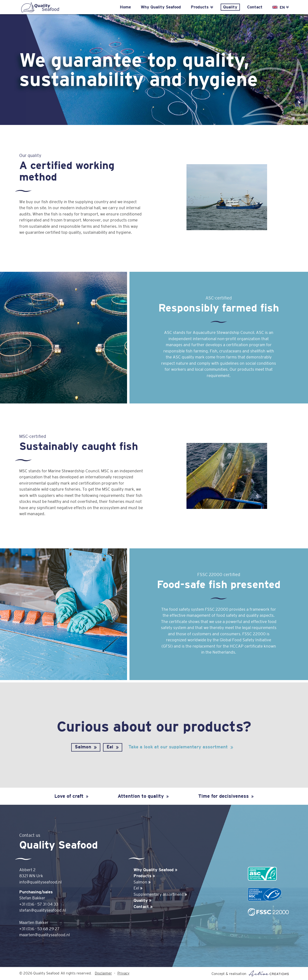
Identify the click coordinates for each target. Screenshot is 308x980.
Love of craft (71, 796)
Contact (255, 7)
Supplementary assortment (160, 894)
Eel (110, 747)
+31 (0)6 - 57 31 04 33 (39, 904)
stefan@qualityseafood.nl (43, 910)
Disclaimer (103, 973)
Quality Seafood (40, 8)
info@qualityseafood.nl (40, 882)
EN (284, 7)
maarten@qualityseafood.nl (45, 935)
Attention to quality (143, 796)
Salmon (83, 747)
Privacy (123, 973)
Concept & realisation (250, 974)
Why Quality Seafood (161, 7)
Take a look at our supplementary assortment (178, 747)
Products (202, 7)
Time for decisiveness (226, 796)
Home (125, 7)
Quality (230, 7)
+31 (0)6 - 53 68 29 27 (39, 929)
